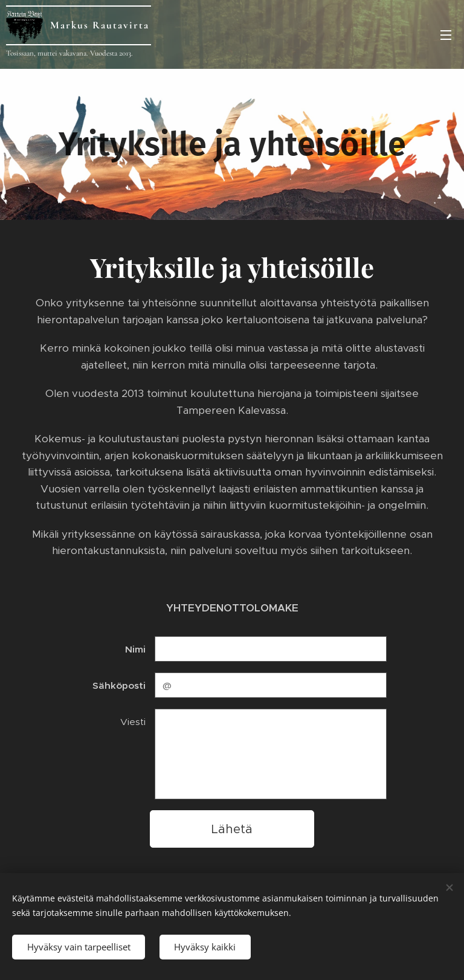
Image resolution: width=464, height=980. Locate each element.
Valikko (446, 35)
